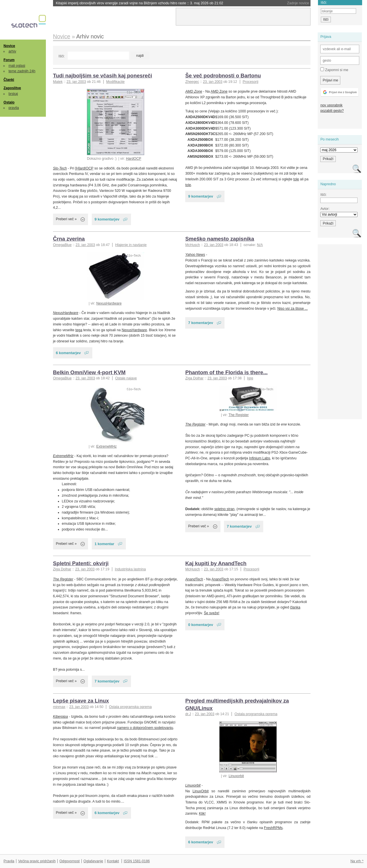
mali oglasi (17, 66)
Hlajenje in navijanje (131, 245)
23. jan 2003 (76, 82)
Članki (9, 80)
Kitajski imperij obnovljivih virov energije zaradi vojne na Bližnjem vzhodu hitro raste (140, 3)
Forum (9, 60)
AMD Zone (194, 91)
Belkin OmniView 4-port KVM (89, 372)
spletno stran (224, 509)
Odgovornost (70, 861)
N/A (260, 245)
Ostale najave (126, 378)
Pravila (9, 861)
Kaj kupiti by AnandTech (216, 563)
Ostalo (9, 102)
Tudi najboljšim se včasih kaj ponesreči (103, 76)
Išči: (62, 56)
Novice (9, 46)
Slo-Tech (60, 168)
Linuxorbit (236, 776)
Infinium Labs (260, 458)
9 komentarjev (107, 219)
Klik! (202, 814)
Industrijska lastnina (130, 569)
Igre (250, 378)
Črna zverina (69, 239)
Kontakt (113, 861)
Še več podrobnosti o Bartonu (223, 76)
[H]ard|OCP (84, 168)
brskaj (13, 94)
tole (296, 179)
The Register (239, 415)
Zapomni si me (334, 70)
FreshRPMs (273, 828)
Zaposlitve (12, 88)
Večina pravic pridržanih (37, 861)
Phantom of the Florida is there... (226, 372)
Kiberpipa (60, 717)
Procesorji (250, 82)
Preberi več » (66, 219)
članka (295, 607)
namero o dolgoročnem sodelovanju (145, 728)
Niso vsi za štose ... (292, 309)
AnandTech (194, 579)
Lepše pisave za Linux (81, 701)
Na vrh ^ (357, 861)
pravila (14, 108)
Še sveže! (212, 613)
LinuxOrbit (201, 791)
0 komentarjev (201, 625)
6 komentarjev (68, 353)
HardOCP (133, 159)
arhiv (12, 51)
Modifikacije (115, 82)
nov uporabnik (331, 105)
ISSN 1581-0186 (137, 861)
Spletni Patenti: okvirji (81, 563)
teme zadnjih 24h (22, 71)
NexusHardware (109, 303)
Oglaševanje (93, 861)
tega (79, 330)
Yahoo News (195, 255)
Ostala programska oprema (130, 707)
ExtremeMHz (107, 446)
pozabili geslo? (332, 111)
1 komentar (105, 544)
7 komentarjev (201, 323)
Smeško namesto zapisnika (220, 239)
